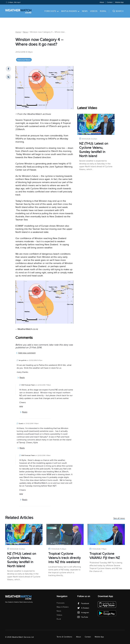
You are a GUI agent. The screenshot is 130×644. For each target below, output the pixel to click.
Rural (103, 11)
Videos (94, 11)
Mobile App (119, 2)
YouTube (83, 617)
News (85, 11)
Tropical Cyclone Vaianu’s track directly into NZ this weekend (65, 558)
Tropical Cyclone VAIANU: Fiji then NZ (105, 556)
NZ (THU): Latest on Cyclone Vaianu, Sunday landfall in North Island (94, 150)
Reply (21, 378)
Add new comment (26, 353)
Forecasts (52, 11)
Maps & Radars (70, 11)
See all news (119, 518)
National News (24, 60)
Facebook (83, 603)
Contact (110, 2)
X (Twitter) (83, 608)
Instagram (83, 613)
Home (18, 32)
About (102, 2)
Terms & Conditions (64, 637)
